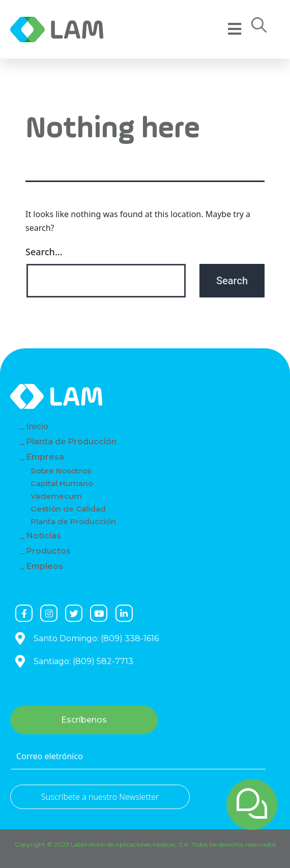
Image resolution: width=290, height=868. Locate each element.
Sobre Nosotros (61, 471)
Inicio (38, 426)
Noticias (44, 536)
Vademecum (56, 496)
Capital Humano (62, 483)
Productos (49, 551)
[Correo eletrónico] (138, 757)
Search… (44, 252)
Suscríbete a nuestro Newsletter (100, 797)
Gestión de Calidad (68, 509)
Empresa (45, 457)
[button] (259, 28)
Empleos (45, 566)
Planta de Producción (71, 442)
